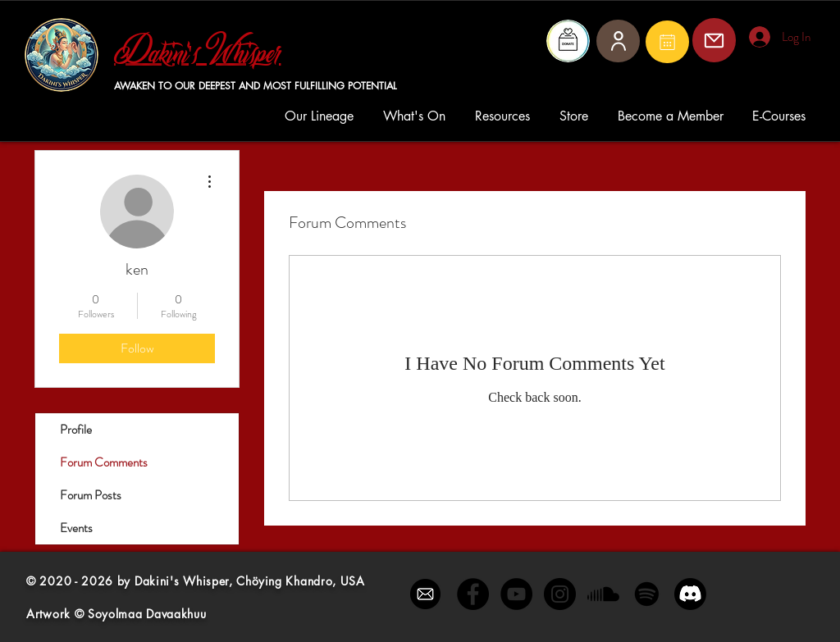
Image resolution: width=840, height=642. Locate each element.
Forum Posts (91, 495)
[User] (618, 41)
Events (76, 528)
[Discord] (690, 594)
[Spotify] (647, 594)
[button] (322, 116)
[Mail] (667, 42)
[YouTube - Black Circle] (516, 594)
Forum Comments (104, 462)
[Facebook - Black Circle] (473, 594)
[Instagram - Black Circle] (560, 594)
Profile (76, 430)
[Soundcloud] (603, 594)
